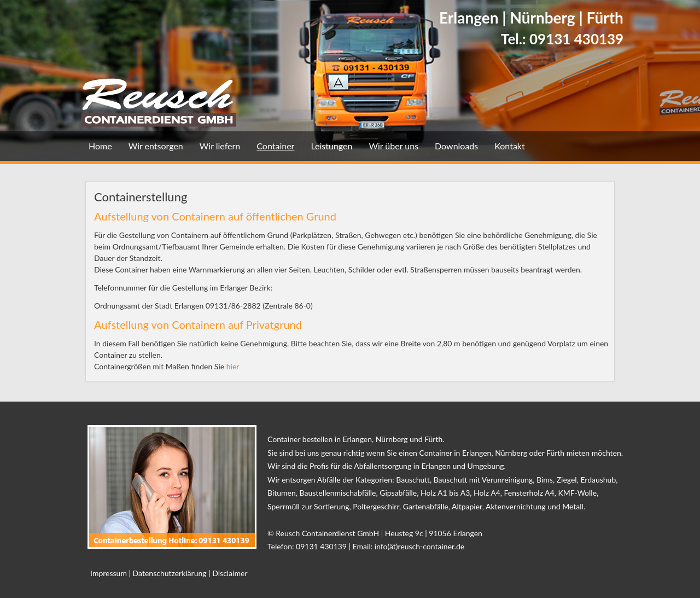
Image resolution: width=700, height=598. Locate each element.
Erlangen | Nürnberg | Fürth (531, 18)
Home (100, 146)
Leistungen (331, 146)
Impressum (109, 573)
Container (275, 146)
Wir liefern (220, 146)
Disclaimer (230, 573)
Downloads (456, 146)
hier (233, 366)
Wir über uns (393, 146)
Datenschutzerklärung (170, 573)
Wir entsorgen (156, 146)
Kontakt (509, 146)
